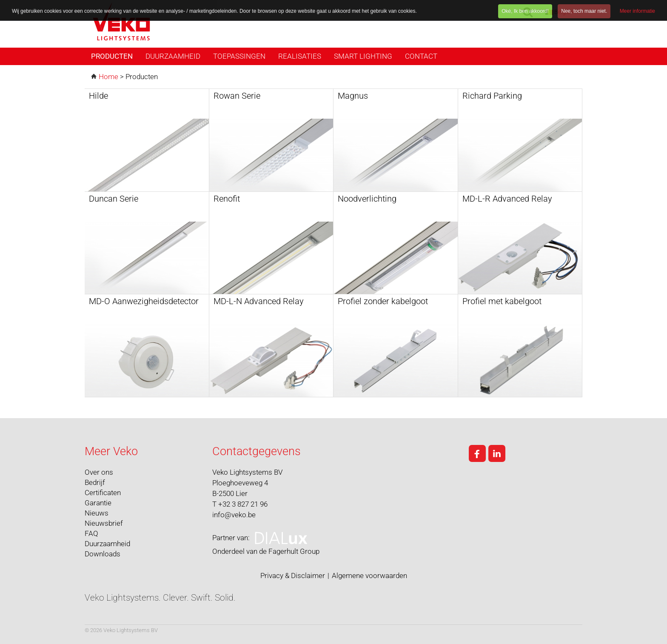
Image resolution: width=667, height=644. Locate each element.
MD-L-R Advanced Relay (507, 199)
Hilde (98, 96)
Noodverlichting (367, 199)
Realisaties (300, 56)
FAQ (91, 533)
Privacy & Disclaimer (293, 576)
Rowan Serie (237, 96)
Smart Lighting (363, 56)
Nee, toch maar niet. (584, 11)
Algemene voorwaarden (369, 576)
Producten (112, 56)
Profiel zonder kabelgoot (383, 301)
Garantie (98, 503)
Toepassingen (239, 56)
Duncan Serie (114, 199)
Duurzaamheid (173, 56)
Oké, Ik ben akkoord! (525, 11)
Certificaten (103, 493)
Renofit (227, 199)
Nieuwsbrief (104, 523)
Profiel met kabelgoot (502, 301)
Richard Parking (492, 96)
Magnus (353, 96)
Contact (421, 56)
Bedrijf (95, 482)
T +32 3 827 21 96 (240, 504)
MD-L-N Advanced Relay (259, 301)
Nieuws (97, 513)
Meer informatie (637, 11)
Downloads (103, 554)
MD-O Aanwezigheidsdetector (144, 301)
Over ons (99, 472)
